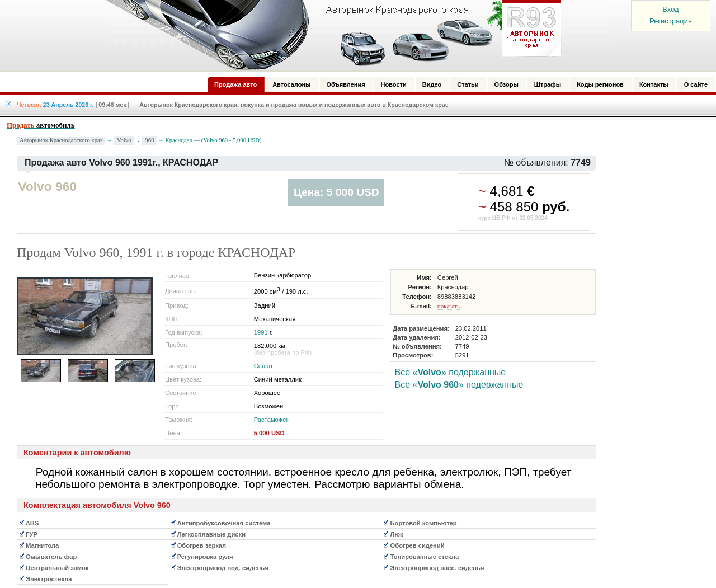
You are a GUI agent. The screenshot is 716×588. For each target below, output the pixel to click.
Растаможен (272, 420)
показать (449, 306)
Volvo (124, 140)
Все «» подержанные (451, 372)
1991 (261, 332)
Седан (263, 366)
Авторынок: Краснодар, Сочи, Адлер (330, 35)
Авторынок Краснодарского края (61, 140)
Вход (670, 9)
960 (150, 140)
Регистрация (671, 21)
